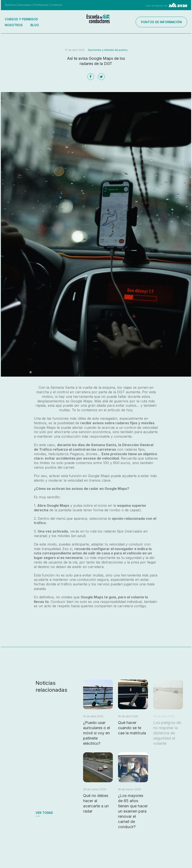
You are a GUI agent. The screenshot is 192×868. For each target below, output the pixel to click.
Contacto (56, 5)
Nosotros (14, 25)
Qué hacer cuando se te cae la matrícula (132, 728)
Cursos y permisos (21, 19)
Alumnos (10, 5)
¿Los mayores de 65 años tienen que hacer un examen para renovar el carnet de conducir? (133, 811)
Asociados (25, 5)
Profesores (41, 5)
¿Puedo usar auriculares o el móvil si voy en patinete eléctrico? (97, 733)
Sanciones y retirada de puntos (108, 50)
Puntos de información (161, 22)
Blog (35, 25)
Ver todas (44, 813)
